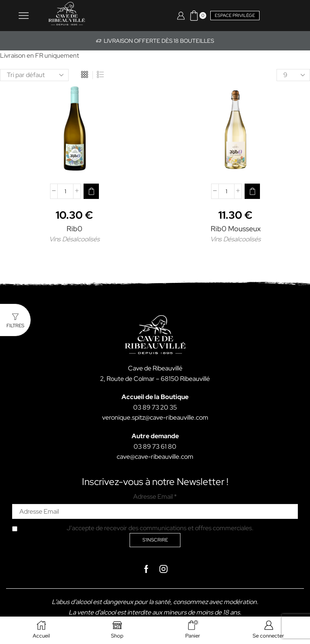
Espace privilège (235, 15)
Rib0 (74, 229)
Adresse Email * (155, 497)
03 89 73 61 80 (155, 446)
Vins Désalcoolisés (74, 239)
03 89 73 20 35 (155, 407)
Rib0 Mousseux (236, 229)
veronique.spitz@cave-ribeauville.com (155, 417)
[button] (91, 191)
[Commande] (34, 75)
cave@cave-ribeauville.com (155, 457)
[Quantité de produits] (65, 191)
